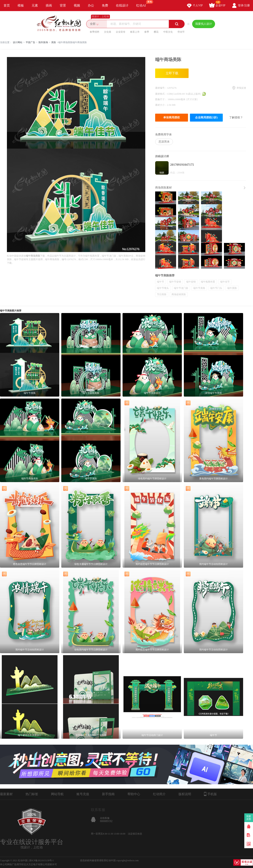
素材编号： (161, 88)
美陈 (54, 42)
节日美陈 (162, 294)
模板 (21, 5)
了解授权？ (236, 118)
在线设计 (122, 5)
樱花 (156, 32)
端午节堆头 (163, 288)
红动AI (143, 4)
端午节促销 (175, 282)
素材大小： (161, 105)
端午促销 (191, 282)
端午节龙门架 (181, 288)
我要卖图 (249, 818)
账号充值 (83, 794)
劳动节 (181, 32)
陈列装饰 (43, 42)
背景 (63, 5)
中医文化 (168, 32)
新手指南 (108, 794)
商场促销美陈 (179, 294)
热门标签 (32, 794)
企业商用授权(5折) (206, 118)
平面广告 (30, 42)
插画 (49, 5)
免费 (105, 5)
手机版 (210, 794)
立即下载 (172, 73)
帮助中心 (134, 794)
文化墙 (108, 32)
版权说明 (185, 794)
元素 (35, 5)
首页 (7, 5)
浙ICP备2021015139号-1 (41, 860)
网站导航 (57, 794)
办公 (91, 5)
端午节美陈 (199, 288)
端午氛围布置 (208, 282)
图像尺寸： (161, 99)
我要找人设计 (204, 24)
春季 (147, 32)
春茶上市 (135, 32)
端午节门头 (216, 288)
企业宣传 (121, 32)
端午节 (160, 282)
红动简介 (159, 794)
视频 (77, 5)
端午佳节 (225, 282)
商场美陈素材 (163, 188)
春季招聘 (94, 32)
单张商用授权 (172, 118)
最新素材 (6, 794)
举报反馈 (241, 88)
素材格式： (161, 94)
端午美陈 (232, 288)
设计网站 (18, 42)
